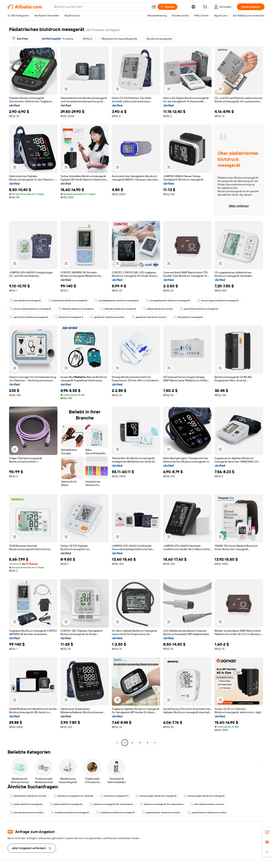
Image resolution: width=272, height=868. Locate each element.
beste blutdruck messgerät (26, 804)
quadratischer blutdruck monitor (161, 812)
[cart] (206, 7)
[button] (154, 7)
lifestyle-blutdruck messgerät (76, 309)
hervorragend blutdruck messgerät (218, 301)
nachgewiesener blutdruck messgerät (117, 301)
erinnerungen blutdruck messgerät (156, 796)
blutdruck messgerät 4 (69, 317)
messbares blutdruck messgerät (70, 812)
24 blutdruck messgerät (188, 317)
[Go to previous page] (117, 743)
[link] (267, 832)
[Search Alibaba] (101, 7)
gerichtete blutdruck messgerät (199, 309)
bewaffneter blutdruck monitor (28, 796)
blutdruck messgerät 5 (114, 796)
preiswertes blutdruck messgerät (68, 301)
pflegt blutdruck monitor (158, 309)
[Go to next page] (155, 743)
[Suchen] (167, 7)
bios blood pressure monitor (207, 804)
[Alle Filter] (20, 39)
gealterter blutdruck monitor (108, 317)
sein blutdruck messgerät (25, 301)
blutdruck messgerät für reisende (74, 796)
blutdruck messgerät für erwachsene (111, 804)
